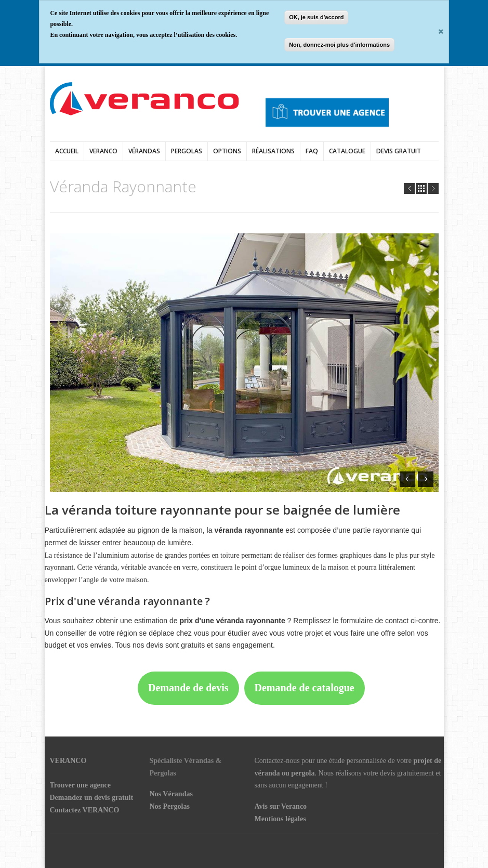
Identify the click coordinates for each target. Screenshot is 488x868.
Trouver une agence (80, 785)
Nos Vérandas (171, 794)
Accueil (67, 151)
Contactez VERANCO (85, 810)
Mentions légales (280, 819)
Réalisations (273, 151)
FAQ (312, 151)
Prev (409, 188)
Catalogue (347, 151)
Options (227, 151)
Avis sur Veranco (281, 806)
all (421, 188)
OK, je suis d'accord (316, 17)
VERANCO (68, 761)
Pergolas (187, 151)
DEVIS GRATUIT (399, 151)
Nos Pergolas (170, 806)
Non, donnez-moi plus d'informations (339, 45)
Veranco (103, 151)
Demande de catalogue (305, 688)
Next (433, 188)
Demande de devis (188, 688)
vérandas (144, 151)
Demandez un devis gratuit (92, 798)
